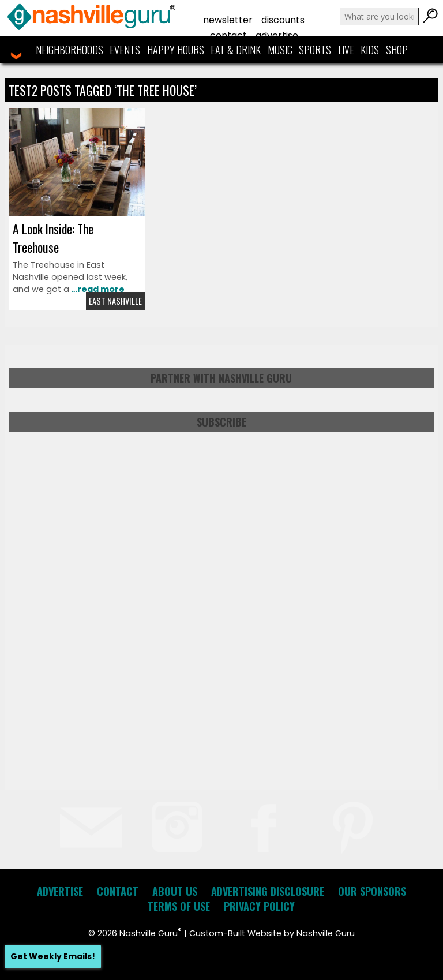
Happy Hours (176, 50)
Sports (315, 50)
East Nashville (115, 301)
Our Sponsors (372, 891)
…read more (97, 289)
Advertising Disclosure (268, 891)
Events (125, 50)
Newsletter (228, 20)
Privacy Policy (259, 906)
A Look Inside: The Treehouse (53, 238)
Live (346, 50)
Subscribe (221, 422)
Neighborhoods (70, 50)
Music (280, 50)
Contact (228, 35)
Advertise (277, 35)
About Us (175, 891)
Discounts (283, 20)
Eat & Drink (236, 50)
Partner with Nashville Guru (221, 378)
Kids (370, 50)
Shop (397, 50)
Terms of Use (179, 906)
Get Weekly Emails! (53, 956)
